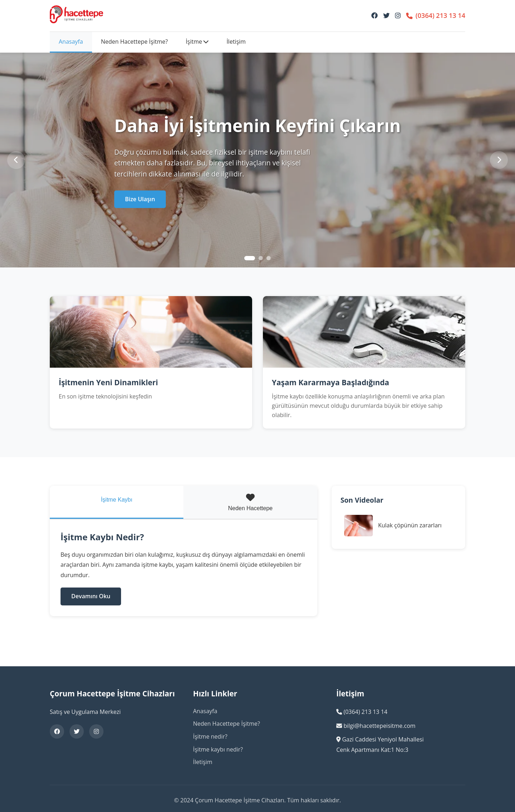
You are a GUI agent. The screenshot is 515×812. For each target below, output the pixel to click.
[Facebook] (375, 16)
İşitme (197, 42)
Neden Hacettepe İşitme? (134, 42)
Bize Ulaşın (140, 199)
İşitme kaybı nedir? (218, 749)
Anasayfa (71, 42)
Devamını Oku (91, 596)
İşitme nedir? (210, 736)
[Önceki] (16, 160)
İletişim (236, 42)
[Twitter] (386, 16)
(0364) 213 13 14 (436, 15)
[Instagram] (398, 16)
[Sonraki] (499, 160)
